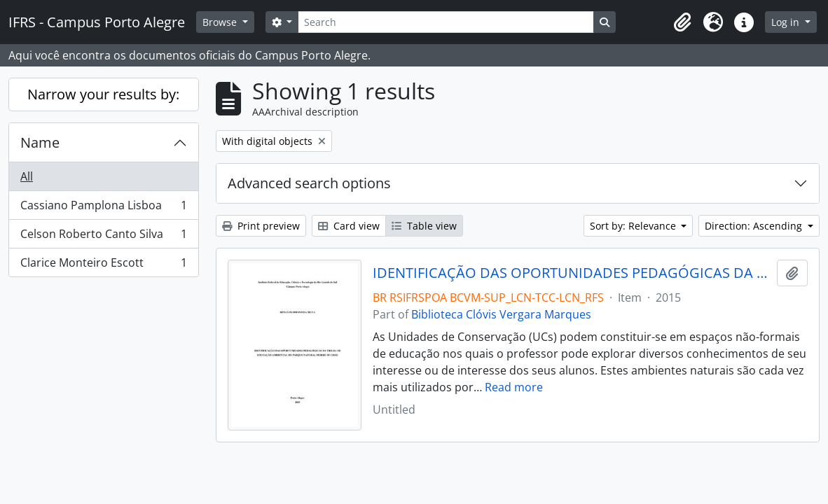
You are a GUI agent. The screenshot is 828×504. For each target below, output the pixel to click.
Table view (424, 226)
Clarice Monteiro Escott (103, 265)
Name (40, 142)
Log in (787, 22)
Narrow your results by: (103, 94)
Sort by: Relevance (634, 226)
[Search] (446, 22)
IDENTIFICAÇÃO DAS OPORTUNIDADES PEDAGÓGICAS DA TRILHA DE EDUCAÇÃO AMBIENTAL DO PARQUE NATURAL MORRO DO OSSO (572, 273)
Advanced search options (309, 183)
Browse (221, 22)
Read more (514, 387)
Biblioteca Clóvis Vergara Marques (501, 314)
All (27, 176)
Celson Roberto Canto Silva (103, 237)
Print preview (261, 226)
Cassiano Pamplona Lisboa (103, 208)
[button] (682, 22)
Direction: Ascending (755, 226)
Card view (349, 226)
